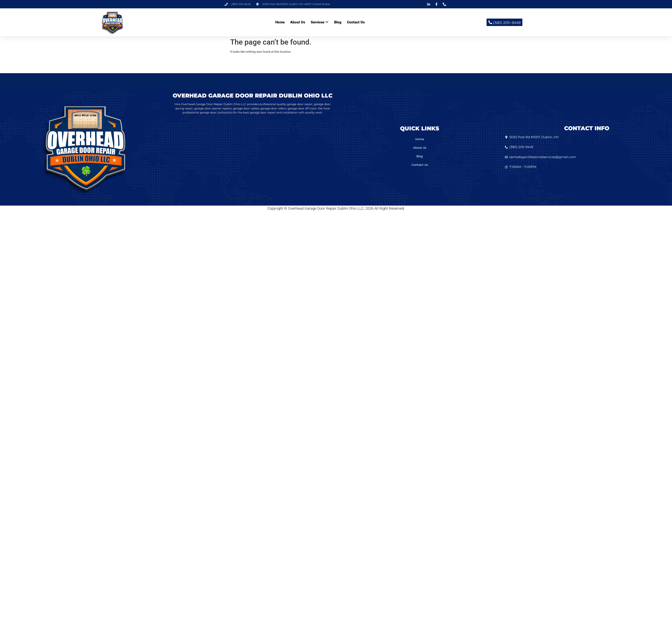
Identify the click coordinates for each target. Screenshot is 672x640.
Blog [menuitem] (338, 22)
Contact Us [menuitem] (356, 22)
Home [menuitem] (280, 22)
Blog (420, 156)
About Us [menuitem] (298, 22)
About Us (420, 148)
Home (420, 139)
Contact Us (420, 165)
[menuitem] (320, 22)
